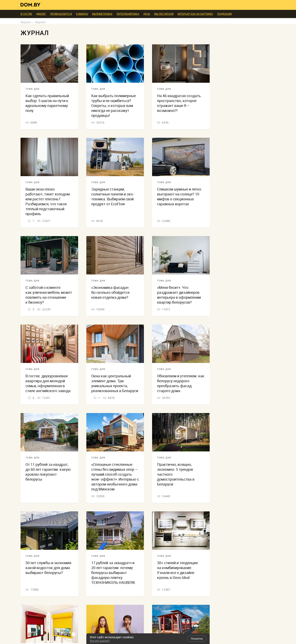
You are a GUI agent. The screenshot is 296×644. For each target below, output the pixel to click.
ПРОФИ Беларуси (61, 14)
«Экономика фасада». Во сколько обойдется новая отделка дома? (110, 292)
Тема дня (32, 89)
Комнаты (82, 14)
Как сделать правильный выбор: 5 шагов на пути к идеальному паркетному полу (47, 103)
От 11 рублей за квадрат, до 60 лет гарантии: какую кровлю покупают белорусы (48, 472)
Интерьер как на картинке (195, 14)
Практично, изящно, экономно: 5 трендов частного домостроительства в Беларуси (176, 474)
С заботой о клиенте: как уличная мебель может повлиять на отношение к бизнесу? (49, 295)
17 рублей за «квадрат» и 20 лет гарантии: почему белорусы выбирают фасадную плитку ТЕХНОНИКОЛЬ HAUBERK (113, 573)
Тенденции (224, 14)
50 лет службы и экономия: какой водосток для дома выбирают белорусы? (49, 568)
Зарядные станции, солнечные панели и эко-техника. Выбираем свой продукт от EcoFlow (113, 197)
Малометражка (102, 14)
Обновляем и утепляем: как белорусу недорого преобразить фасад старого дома (181, 383)
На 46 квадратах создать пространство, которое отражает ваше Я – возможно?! (179, 103)
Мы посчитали (164, 14)
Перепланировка (128, 14)
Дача (147, 14)
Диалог (41, 14)
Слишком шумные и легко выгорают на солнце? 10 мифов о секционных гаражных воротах (179, 197)
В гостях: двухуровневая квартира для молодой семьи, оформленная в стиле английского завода (48, 383)
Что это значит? (100, 641)
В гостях (26, 14)
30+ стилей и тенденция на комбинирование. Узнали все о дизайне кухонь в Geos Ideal (177, 570)
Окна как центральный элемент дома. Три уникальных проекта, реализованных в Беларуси (115, 383)
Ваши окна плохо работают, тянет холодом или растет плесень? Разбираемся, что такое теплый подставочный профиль (48, 201)
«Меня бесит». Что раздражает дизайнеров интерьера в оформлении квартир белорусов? (179, 295)
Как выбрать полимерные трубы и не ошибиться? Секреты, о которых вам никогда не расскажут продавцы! (114, 106)
